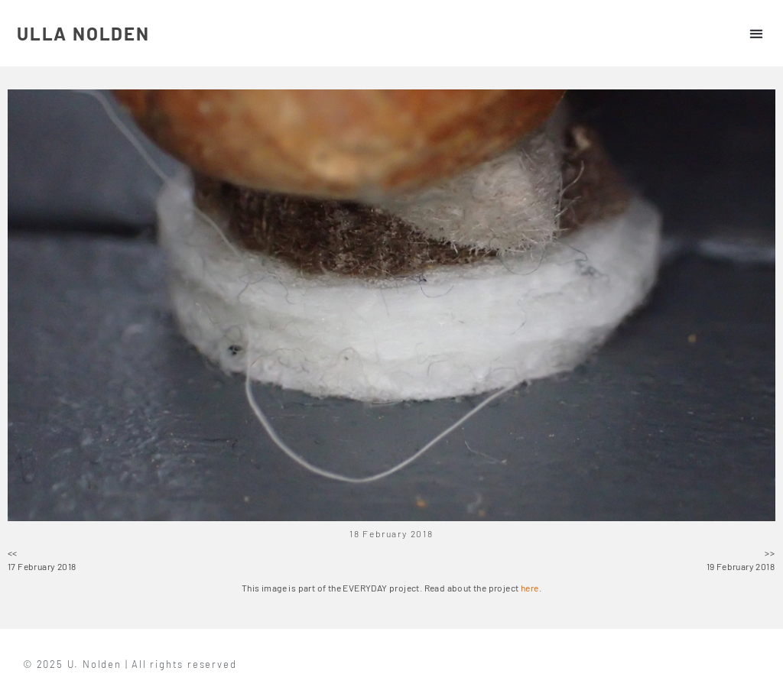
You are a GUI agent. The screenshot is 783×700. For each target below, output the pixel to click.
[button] (756, 33)
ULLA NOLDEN (83, 33)
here (530, 588)
